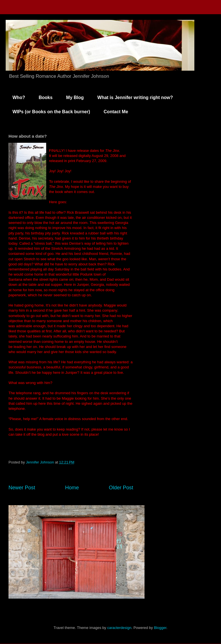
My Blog (75, 97)
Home (72, 488)
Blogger (160, 628)
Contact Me (116, 112)
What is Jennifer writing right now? (135, 97)
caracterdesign (119, 628)
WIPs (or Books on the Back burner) (51, 112)
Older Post (121, 488)
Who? (19, 97)
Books (45, 97)
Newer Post (22, 488)
